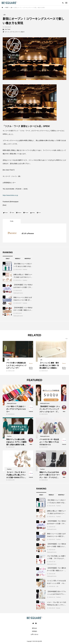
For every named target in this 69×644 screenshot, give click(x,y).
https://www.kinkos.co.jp (10, 195)
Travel (9, 29)
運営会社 (34, 628)
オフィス (7, 32)
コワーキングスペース (15, 32)
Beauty (58, 608)
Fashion (25, 269)
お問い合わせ (34, 634)
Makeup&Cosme (18, 293)
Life (6, 29)
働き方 (23, 32)
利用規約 (34, 631)
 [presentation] (65, 339)
